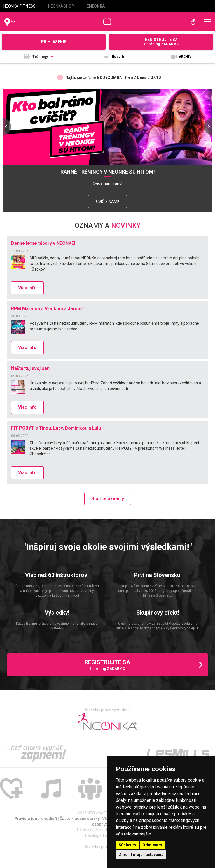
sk (193, 22)
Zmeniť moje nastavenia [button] (141, 855)
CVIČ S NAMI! (107, 202)
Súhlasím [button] (127, 845)
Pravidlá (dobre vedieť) (36, 819)
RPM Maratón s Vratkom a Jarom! (47, 309)
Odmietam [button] (152, 845)
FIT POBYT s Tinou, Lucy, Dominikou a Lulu (56, 428)
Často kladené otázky (80, 819)
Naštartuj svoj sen (30, 368)
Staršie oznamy (108, 499)
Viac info (27, 288)
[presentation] (7, 127)
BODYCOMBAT (111, 77)
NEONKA (19, 6)
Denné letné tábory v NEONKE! (43, 243)
